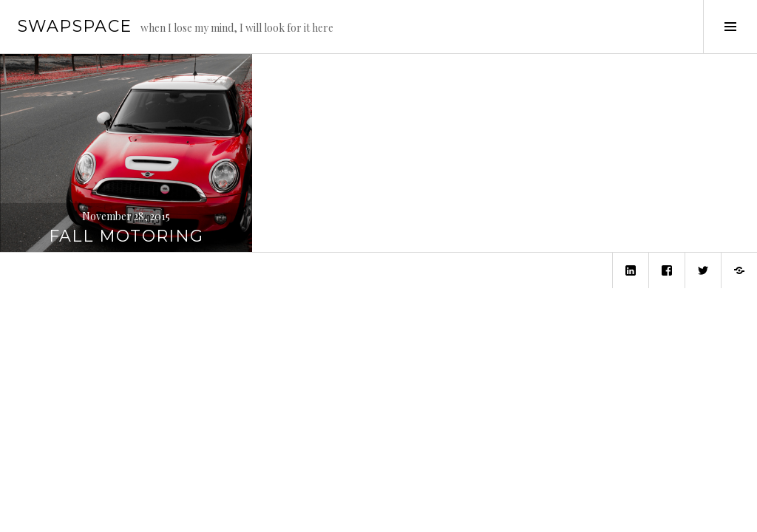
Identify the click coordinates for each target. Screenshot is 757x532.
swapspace (75, 26)
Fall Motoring (126, 236)
